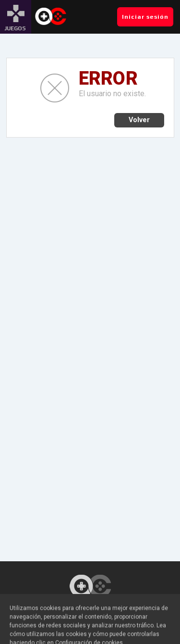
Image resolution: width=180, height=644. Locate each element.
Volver (139, 120)
